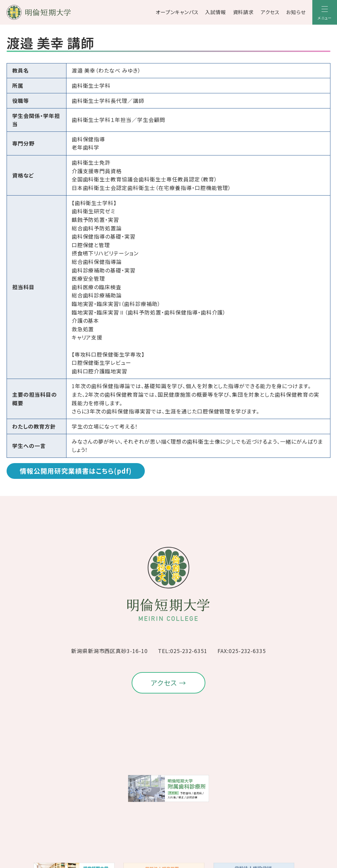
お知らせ (296, 12)
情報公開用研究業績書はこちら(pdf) (76, 471)
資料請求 (244, 12)
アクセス (270, 12)
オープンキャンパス (177, 12)
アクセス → (169, 683)
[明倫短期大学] (56, 12)
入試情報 (216, 12)
